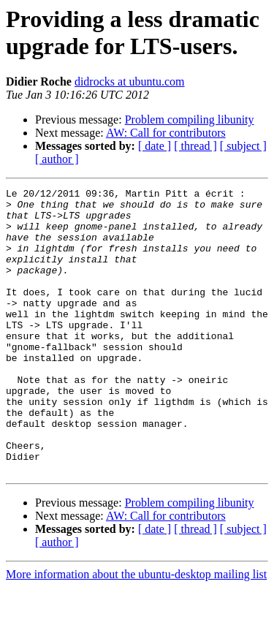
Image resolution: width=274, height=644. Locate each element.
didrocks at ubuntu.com (130, 82)
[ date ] (155, 146)
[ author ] (57, 159)
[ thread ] (195, 146)
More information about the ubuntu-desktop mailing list (136, 631)
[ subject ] (243, 146)
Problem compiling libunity (190, 120)
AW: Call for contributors (166, 133)
